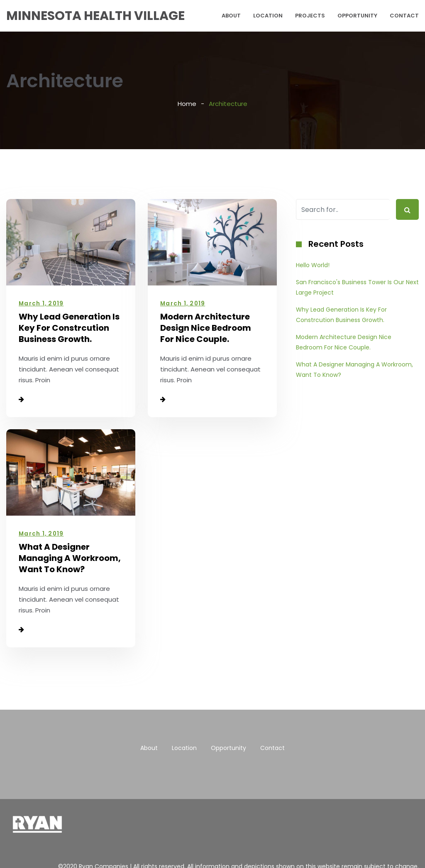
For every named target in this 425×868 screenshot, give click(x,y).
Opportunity (357, 16)
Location (268, 16)
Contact (404, 16)
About (231, 16)
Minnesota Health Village (95, 16)
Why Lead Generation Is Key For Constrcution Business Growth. (69, 328)
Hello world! (313, 265)
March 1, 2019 (41, 304)
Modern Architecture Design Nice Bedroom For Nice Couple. (206, 328)
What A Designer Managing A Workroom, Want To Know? (70, 558)
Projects (310, 16)
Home (187, 104)
